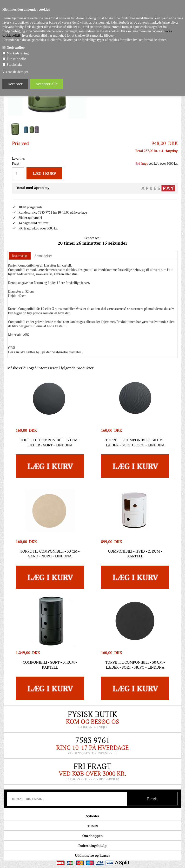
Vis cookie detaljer (15, 72)
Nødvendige (16, 47)
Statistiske (15, 65)
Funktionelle (16, 59)
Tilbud (92, 820)
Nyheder (92, 810)
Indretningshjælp (93, 840)
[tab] (20, 251)
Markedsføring (18, 53)
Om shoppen (92, 830)
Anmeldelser (43, 250)
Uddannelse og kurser (92, 850)
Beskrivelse (20, 250)
